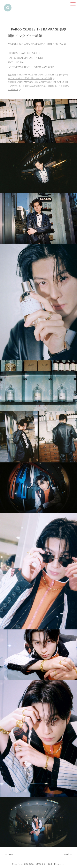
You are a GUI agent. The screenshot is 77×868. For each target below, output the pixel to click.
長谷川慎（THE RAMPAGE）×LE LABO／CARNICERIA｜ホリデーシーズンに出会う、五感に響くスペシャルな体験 (39, 77)
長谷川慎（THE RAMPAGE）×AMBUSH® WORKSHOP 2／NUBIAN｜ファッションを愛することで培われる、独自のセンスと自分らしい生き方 (38, 86)
